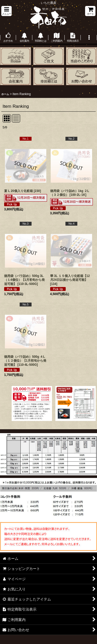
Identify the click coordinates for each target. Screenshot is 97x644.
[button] (6, 11)
